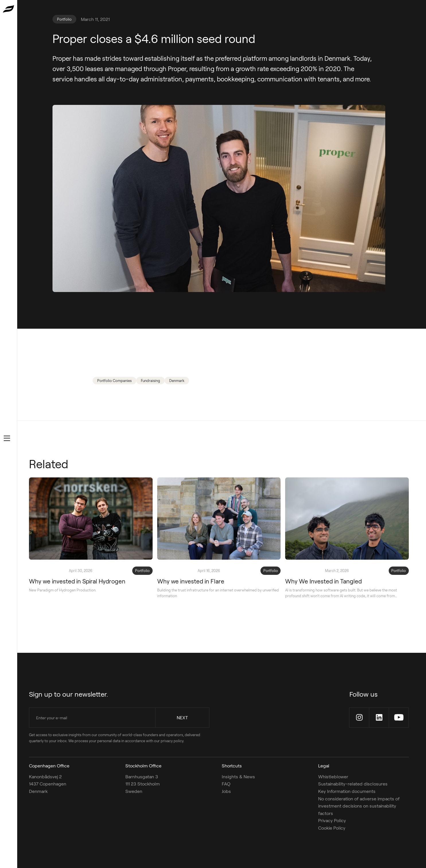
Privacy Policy (332, 820)
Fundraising (150, 381)
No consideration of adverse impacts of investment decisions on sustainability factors (359, 806)
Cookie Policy (332, 828)
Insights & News (238, 776)
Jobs (226, 791)
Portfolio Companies (114, 381)
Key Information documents (347, 791)
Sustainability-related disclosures (353, 784)
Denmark (177, 381)
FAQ (226, 784)
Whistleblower (333, 776)
